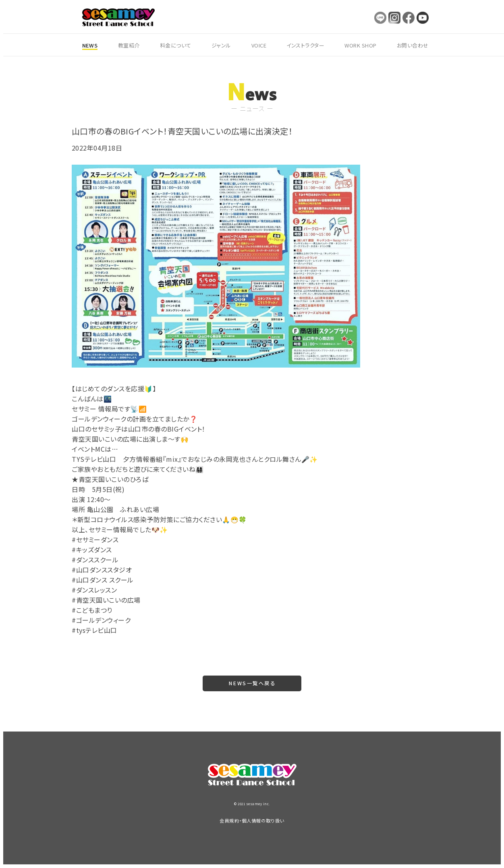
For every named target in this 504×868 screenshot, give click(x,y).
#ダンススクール (95, 560)
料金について (176, 45)
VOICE (259, 45)
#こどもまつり (92, 610)
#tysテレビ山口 (94, 630)
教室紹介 (129, 45)
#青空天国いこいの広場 (106, 600)
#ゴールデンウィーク (101, 620)
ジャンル (221, 45)
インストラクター (305, 45)
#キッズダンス (92, 550)
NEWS (90, 45)
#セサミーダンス (95, 539)
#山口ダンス (89, 580)
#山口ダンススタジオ (102, 570)
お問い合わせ (413, 45)
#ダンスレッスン (94, 590)
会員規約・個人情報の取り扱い (252, 821)
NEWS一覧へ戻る (252, 683)
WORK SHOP (360, 45)
